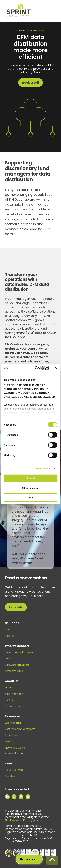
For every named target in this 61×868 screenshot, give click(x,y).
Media (9, 741)
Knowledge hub (15, 753)
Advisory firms (14, 671)
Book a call (31, 82)
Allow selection (30, 488)
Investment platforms (19, 652)
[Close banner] (56, 368)
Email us (10, 776)
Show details (43, 468)
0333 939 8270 (14, 770)
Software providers (17, 665)
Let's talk (16, 607)
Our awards (12, 706)
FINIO (8, 630)
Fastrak (10, 636)
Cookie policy (13, 820)
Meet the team (15, 694)
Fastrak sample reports (20, 729)
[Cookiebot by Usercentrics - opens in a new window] (36, 368)
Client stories (13, 723)
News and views (15, 748)
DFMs (8, 659)
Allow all (30, 478)
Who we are (13, 688)
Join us (9, 700)
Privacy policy (32, 820)
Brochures (11, 735)
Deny (30, 498)
